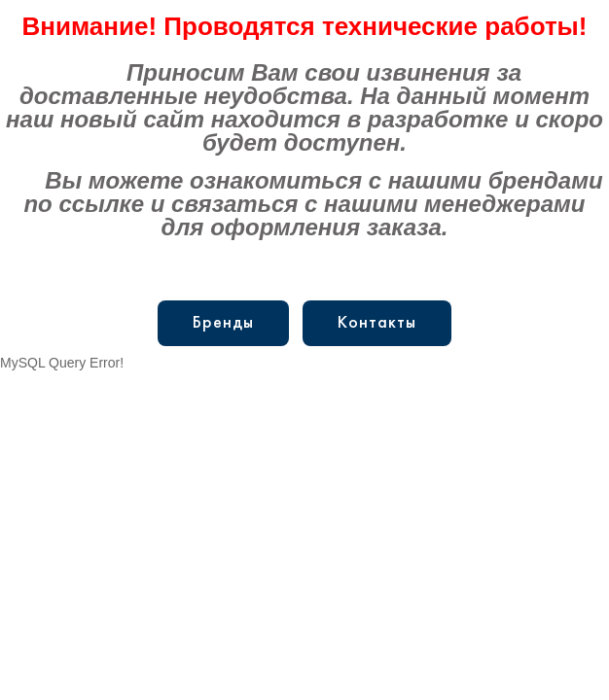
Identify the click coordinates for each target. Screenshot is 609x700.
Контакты (377, 323)
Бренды (223, 323)
